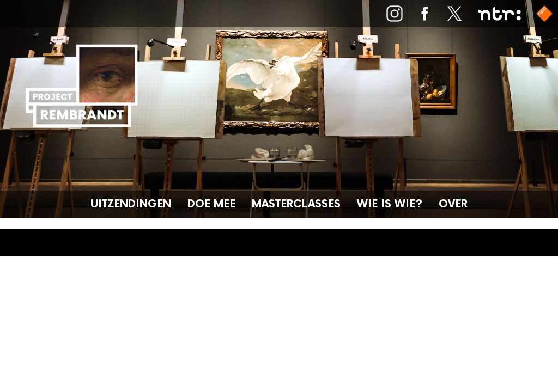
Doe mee (211, 204)
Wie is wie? (390, 204)
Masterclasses (296, 204)
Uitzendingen (131, 204)
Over (453, 204)
